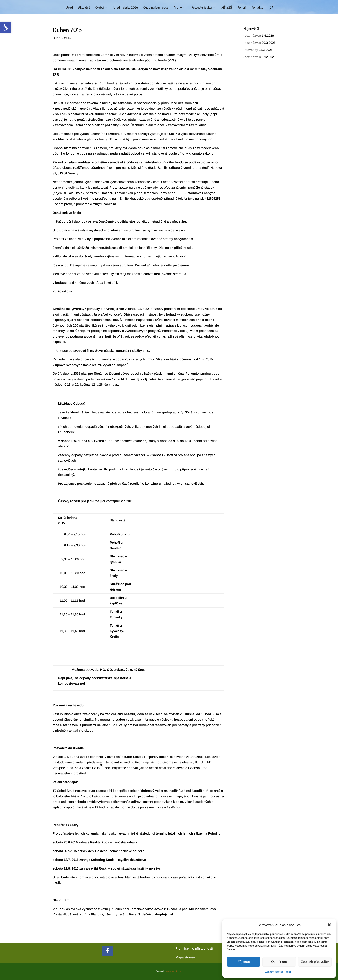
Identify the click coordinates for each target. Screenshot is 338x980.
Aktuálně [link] (84, 8)
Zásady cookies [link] (274, 972)
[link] (6, 27)
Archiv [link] (178, 8)
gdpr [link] (288, 972)
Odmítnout (279, 962)
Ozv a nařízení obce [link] (156, 8)
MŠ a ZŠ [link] (227, 8)
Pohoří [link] (242, 8)
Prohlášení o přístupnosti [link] (194, 948)
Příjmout (244, 962)
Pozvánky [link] (251, 50)
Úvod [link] (69, 8)
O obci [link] (100, 8)
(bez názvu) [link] (252, 36)
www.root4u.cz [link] (174, 971)
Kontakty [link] (257, 8)
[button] (329, 925)
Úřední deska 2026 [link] (126, 8)
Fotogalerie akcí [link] (202, 8)
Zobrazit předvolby (315, 962)
